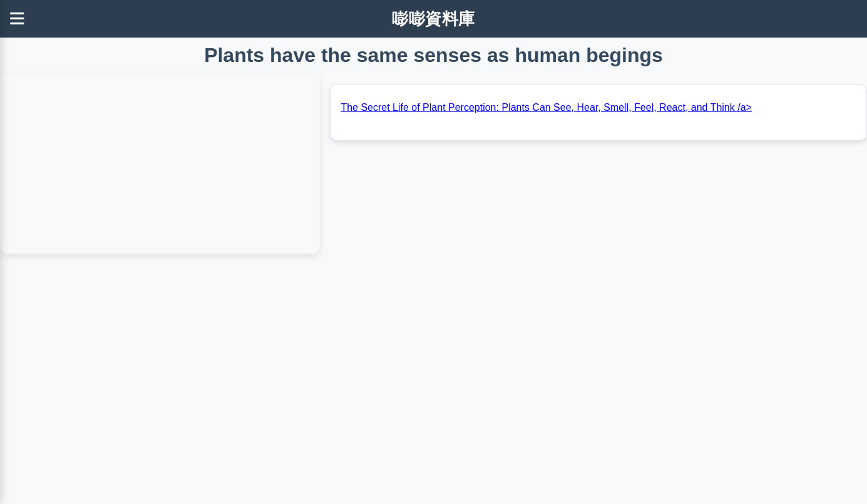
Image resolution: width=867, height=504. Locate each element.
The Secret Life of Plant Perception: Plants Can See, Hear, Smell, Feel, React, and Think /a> (546, 107)
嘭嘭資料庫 (433, 19)
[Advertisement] (376, 411)
